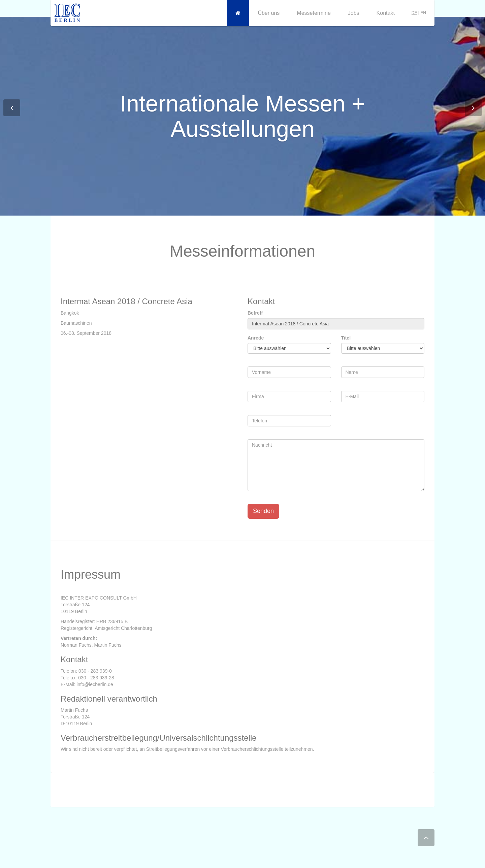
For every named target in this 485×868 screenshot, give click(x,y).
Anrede (256, 338)
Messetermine (314, 13)
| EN (419, 13)
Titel (346, 338)
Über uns (269, 13)
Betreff (255, 313)
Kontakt (386, 13)
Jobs (354, 13)
